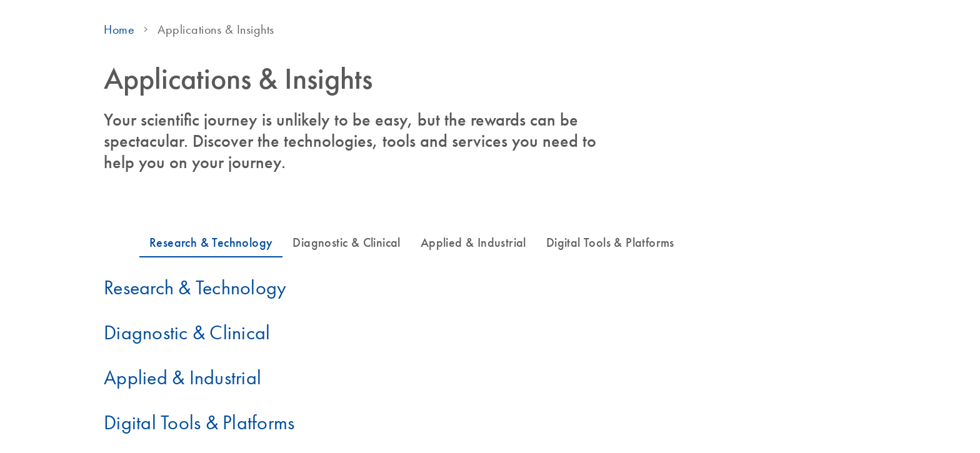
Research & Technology (195, 287)
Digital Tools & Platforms (199, 422)
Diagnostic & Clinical (187, 332)
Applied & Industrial (182, 377)
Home (119, 29)
